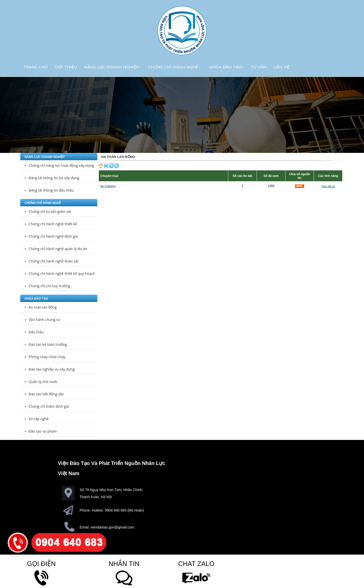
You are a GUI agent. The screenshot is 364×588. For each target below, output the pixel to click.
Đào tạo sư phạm (43, 431)
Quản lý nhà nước (43, 382)
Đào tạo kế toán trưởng (48, 344)
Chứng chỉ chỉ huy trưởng (49, 286)
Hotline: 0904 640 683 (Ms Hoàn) (118, 510)
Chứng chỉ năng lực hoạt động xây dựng (61, 165)
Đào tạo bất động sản (46, 394)
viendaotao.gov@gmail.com (112, 527)
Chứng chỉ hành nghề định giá (53, 236)
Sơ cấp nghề (39, 419)
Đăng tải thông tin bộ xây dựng (54, 178)
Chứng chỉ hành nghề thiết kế (53, 224)
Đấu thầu (36, 332)
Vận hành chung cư (44, 320)
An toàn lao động (43, 307)
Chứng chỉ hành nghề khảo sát (54, 261)
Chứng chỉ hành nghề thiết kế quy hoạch (62, 273)
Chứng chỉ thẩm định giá (49, 406)
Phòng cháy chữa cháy (47, 357)
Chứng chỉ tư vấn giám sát (50, 211)
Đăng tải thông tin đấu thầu (51, 190)
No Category (108, 186)
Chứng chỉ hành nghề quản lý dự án (58, 249)
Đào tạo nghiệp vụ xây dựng (52, 369)
